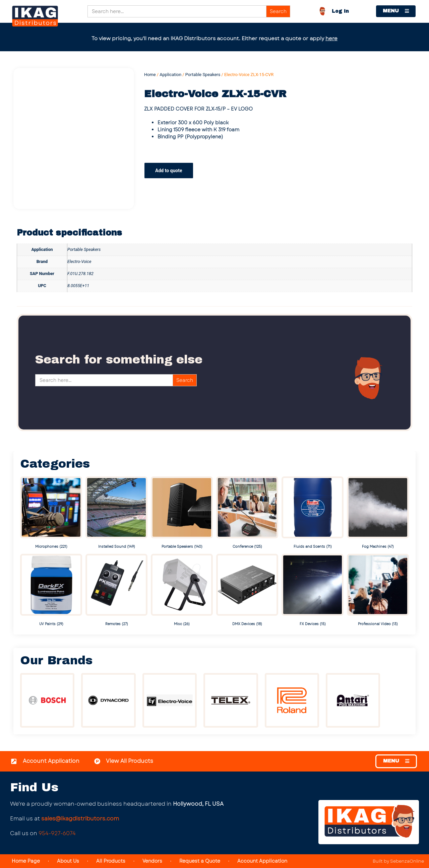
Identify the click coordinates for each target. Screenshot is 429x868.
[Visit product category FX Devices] (313, 591)
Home (150, 75)
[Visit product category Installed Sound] (116, 513)
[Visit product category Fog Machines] (378, 513)
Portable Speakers (203, 75)
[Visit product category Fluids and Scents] (313, 513)
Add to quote (169, 171)
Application (170, 75)
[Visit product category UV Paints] (51, 591)
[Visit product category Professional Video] (378, 591)
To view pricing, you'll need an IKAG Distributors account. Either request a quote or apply (214, 39)
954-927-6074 (57, 833)
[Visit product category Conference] (247, 513)
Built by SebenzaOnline (398, 861)
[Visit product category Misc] (182, 591)
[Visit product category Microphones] (51, 513)
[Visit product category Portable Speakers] (182, 513)
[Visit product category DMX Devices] (247, 591)
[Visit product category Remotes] (116, 591)
